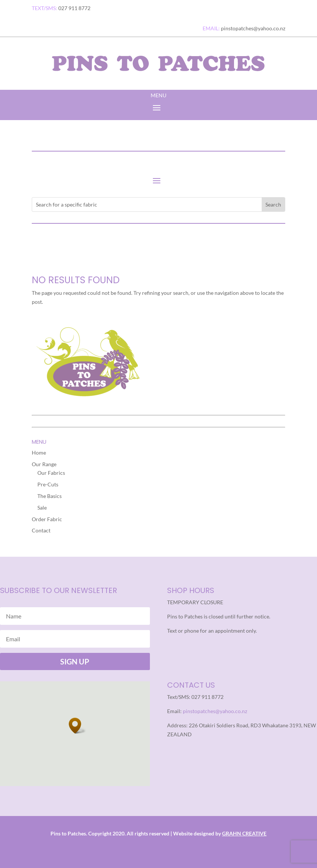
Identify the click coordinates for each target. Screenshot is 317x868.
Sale (42, 508)
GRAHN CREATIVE (244, 833)
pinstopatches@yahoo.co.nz (215, 711)
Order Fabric (47, 519)
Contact (41, 530)
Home (39, 453)
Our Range (44, 464)
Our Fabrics (51, 473)
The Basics (50, 496)
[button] (77, 726)
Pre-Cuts (48, 484)
